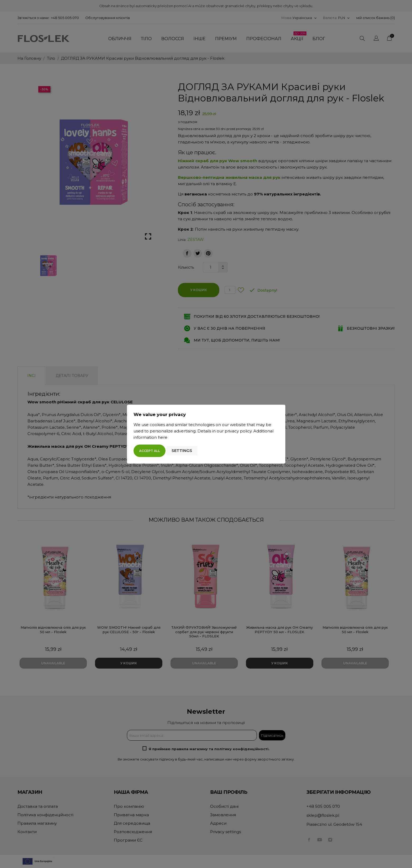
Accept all (150, 451)
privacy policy (238, 431)
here (163, 437)
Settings (182, 451)
